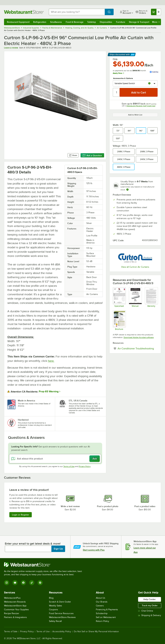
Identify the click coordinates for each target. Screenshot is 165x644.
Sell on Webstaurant (106, 617)
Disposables (106, 22)
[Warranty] (151, 297)
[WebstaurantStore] (44, 565)
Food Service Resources (61, 613)
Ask (95, 459)
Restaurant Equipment (18, 22)
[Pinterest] (40, 583)
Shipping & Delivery (150, 615)
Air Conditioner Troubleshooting (138, 348)
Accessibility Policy (62, 632)
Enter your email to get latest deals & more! (33, 544)
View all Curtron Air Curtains (135, 267)
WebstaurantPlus (12, 598)
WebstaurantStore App (15, 606)
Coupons (53, 610)
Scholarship (102, 613)
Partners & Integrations (15, 617)
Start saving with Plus (94, 550)
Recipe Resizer (12, 613)
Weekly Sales (56, 606)
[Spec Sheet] (119, 297)
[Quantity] (116, 92)
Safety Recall (55, 621)
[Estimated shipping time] (127, 190)
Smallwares (56, 22)
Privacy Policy (85, 466)
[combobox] (77, 12)
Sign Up (58, 549)
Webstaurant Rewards (15, 602)
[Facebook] (23, 583)
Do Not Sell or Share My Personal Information (96, 632)
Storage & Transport (139, 22)
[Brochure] (119, 320)
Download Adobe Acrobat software (139, 337)
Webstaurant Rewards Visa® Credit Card (141, 106)
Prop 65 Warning (49, 392)
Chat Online (146, 611)
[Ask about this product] (55, 459)
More (156, 22)
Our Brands (102, 602)
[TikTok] (32, 583)
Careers (100, 606)
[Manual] (135, 297)
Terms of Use (69, 466)
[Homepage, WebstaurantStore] (24, 12)
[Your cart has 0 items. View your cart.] (156, 12)
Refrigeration (40, 22)
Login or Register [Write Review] (21, 515)
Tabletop (92, 22)
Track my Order (150, 605)
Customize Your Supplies (16, 610)
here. (51, 361)
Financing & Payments (107, 610)
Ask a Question (92, 155)
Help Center (150, 599)
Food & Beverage (75, 22)
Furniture (121, 22)
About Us (101, 598)
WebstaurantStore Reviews (62, 617)
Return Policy (102, 621)
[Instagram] (7, 583)
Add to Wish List (135, 115)
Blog (51, 598)
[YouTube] (15, 583)
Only (115, 59)
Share (73, 155)
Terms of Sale (11, 632)
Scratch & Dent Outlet (60, 602)
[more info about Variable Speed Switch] (149, 84)
